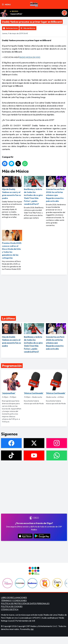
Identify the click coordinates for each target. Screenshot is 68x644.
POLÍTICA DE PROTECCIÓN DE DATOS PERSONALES (25, 603)
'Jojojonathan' (16, 14)
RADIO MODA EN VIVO (30, 57)
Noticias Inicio (12, 28)
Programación (12, 366)
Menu (6, 4)
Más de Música (29, 28)
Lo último (8, 318)
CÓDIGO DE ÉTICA (10, 609)
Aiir (32, 629)
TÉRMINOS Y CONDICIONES (14, 600)
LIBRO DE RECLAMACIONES (14, 597)
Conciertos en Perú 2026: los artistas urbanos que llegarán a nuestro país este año (56, 189)
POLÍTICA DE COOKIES (12, 606)
